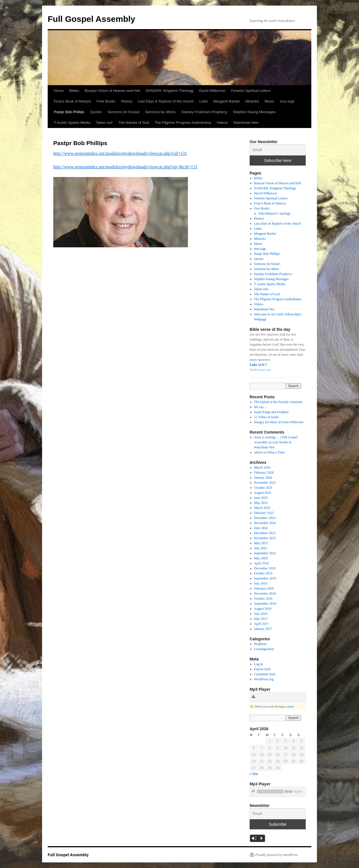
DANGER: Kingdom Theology (170, 91)
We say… (261, 407)
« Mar (254, 774)
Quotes (96, 112)
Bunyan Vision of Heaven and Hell (112, 91)
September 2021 (265, 553)
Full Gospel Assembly (91, 19)
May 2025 (261, 503)
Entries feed (262, 669)
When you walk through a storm (274, 706)
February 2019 (264, 588)
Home (59, 91)
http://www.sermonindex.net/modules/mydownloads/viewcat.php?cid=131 (120, 153)
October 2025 (263, 488)
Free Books (106, 101)
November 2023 (265, 538)
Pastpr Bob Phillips (69, 112)
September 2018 (265, 604)
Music (270, 101)
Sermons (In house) (123, 112)
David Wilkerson (212, 91)
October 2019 (263, 573)
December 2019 (265, 568)
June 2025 (261, 498)
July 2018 (261, 614)
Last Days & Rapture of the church (166, 101)
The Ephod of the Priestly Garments (278, 402)
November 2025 (265, 483)
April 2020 (261, 563)
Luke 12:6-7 (258, 365)
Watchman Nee (246, 123)
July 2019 (261, 583)
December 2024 (265, 518)
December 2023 (265, 533)
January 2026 (263, 478)
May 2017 (261, 619)
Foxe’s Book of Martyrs (73, 101)
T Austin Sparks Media (72, 123)
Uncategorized (264, 649)
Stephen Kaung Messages (254, 112)
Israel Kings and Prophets (271, 412)
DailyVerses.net (260, 370)
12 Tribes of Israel (266, 417)
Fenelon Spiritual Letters (251, 91)
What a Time (276, 452)
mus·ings (287, 101)
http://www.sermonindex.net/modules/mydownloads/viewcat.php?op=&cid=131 (125, 167)
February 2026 (264, 473)
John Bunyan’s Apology (274, 213)
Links (203, 101)
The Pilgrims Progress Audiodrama (183, 123)
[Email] (278, 150)
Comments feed (265, 674)
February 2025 (264, 513)
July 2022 (261, 548)
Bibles (74, 91)
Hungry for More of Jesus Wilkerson (279, 422)
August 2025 (263, 493)
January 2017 (263, 629)
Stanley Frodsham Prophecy (204, 112)
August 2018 (263, 609)
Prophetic (261, 644)
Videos (222, 123)
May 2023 (261, 543)
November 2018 (265, 594)
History (126, 101)
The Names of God (134, 123)
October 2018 (263, 599)
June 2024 (261, 528)
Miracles (252, 101)
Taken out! (104, 123)
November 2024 (265, 523)
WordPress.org (264, 679)
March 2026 (262, 467)
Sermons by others (160, 112)
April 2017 (261, 624)
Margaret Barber (227, 101)
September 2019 (265, 578)
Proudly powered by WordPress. (277, 855)
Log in (259, 664)
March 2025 (262, 508)
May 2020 (261, 558)
